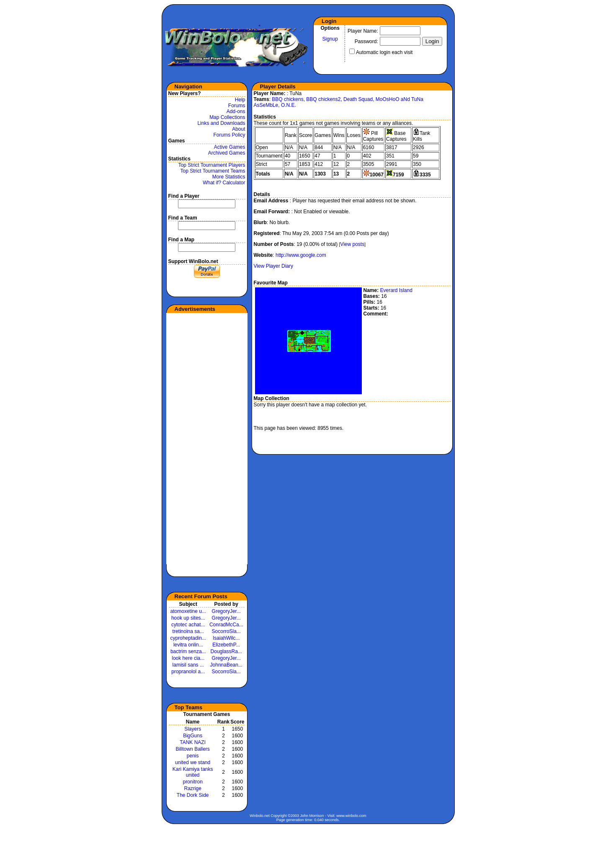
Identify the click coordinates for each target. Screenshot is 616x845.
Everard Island (396, 290)
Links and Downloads (221, 123)
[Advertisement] (200, 439)
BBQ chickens (287, 99)
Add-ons (236, 111)
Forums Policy (229, 135)
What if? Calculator (224, 183)
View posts (352, 244)
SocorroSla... (226, 631)
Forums (237, 106)
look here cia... (188, 658)
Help (240, 100)
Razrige (192, 788)
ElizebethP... (226, 645)
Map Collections (227, 117)
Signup (330, 39)
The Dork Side (193, 795)
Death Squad (358, 99)
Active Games (230, 147)
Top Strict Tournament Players (212, 165)
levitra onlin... (188, 645)
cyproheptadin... (188, 638)
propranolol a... (188, 672)
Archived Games (227, 153)
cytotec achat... (188, 625)
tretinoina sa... (188, 631)
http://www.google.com (301, 255)
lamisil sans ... (188, 665)
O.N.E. (289, 105)
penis (193, 756)
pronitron (192, 782)
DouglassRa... (226, 651)
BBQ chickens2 (323, 99)
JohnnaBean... (226, 665)
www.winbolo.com (351, 816)
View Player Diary (273, 266)
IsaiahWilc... (226, 638)
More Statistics (229, 177)
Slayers (193, 729)
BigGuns (193, 736)
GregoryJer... (226, 611)
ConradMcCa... (226, 625)
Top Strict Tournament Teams (213, 171)
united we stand (193, 762)
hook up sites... (188, 618)
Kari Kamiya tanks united (193, 772)
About (238, 129)
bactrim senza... (188, 651)
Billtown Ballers (192, 749)
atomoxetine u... (188, 611)
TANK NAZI (193, 742)
